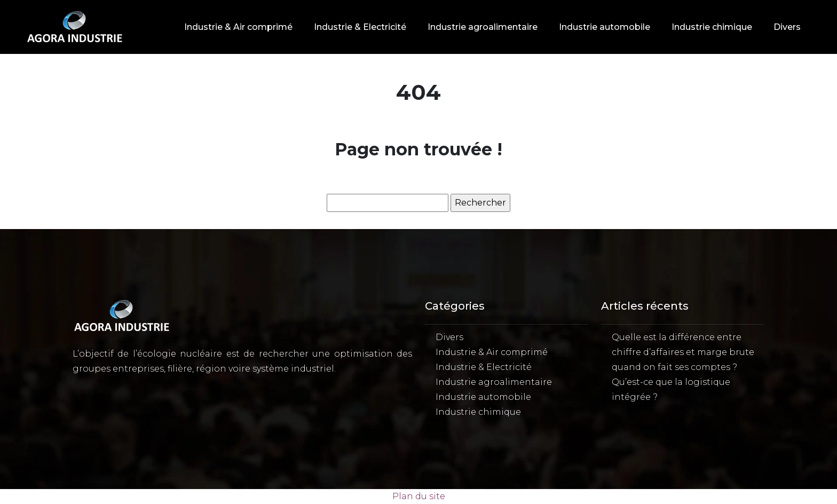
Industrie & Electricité (360, 27)
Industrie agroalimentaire (483, 27)
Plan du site (419, 496)
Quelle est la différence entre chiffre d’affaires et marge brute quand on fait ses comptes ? (683, 352)
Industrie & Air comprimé (238, 27)
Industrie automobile (605, 27)
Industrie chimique (712, 27)
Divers (787, 27)
